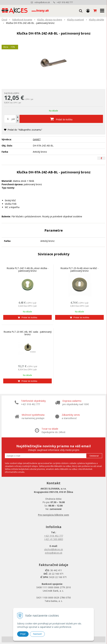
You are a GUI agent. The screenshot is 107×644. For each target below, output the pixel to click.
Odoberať (94, 456)
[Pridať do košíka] (61, 119)
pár (13, 119)
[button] (81, 11)
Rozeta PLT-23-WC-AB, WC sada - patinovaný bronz (28, 333)
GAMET (37, 139)
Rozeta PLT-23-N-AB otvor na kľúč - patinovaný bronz (79, 269)
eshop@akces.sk (42, 2)
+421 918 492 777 (65, 2)
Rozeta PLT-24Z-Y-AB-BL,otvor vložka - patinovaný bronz (28, 269)
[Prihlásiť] (88, 11)
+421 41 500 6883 (54, 539)
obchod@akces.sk (53, 549)
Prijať (23, 634)
